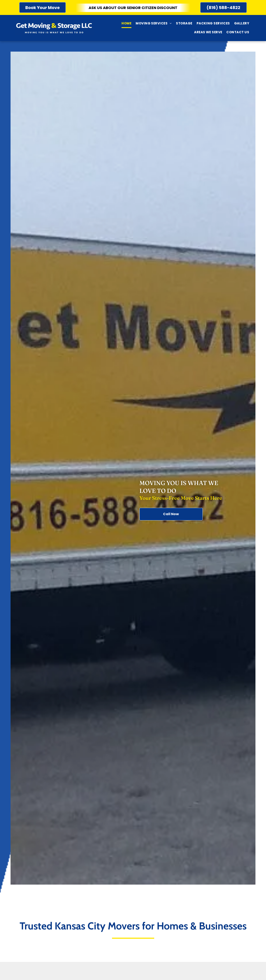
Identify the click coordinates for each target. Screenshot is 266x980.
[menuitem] (126, 24)
